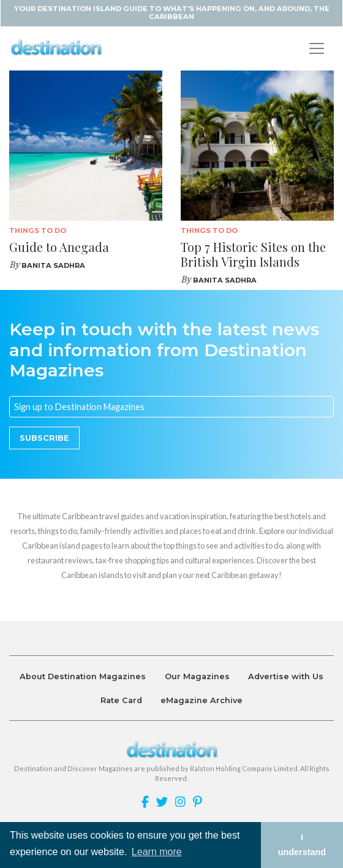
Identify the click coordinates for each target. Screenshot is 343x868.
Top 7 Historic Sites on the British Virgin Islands (253, 254)
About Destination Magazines (83, 676)
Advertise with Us (286, 676)
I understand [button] (302, 845)
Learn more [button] (157, 852)
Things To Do (38, 230)
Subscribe (44, 438)
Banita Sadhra (53, 265)
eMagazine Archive (202, 700)
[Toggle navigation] (317, 48)
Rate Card (121, 700)
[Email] (171, 407)
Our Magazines (197, 676)
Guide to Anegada (59, 247)
